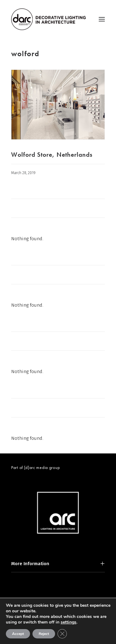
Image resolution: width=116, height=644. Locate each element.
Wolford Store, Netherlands (52, 155)
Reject (44, 634)
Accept (18, 634)
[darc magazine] (48, 19)
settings (69, 622)
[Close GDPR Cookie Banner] (62, 634)
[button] (102, 19)
